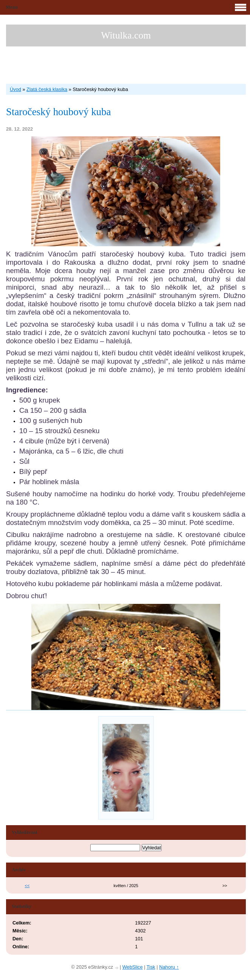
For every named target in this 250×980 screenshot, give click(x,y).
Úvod (15, 89)
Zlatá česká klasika (47, 89)
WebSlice (133, 967)
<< (27, 886)
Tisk (151, 967)
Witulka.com (126, 35)
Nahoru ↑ (169, 967)
